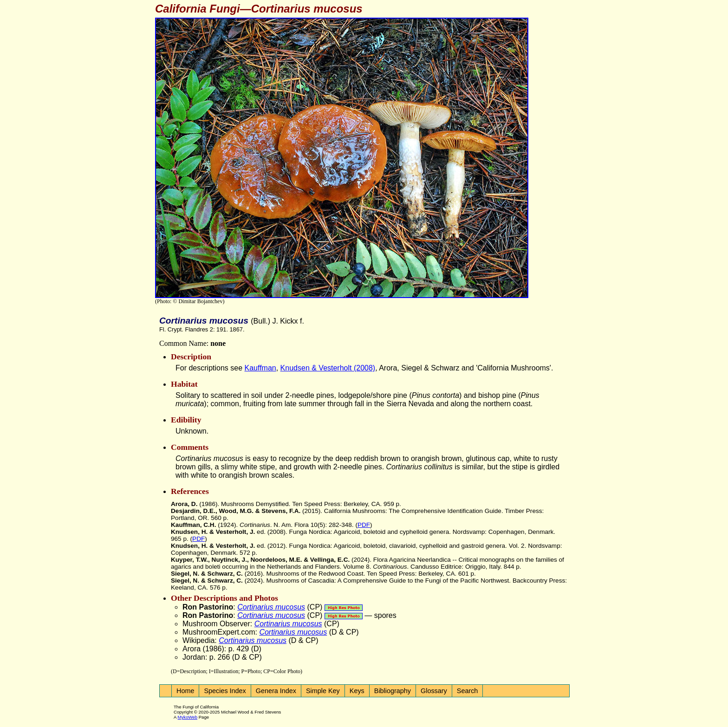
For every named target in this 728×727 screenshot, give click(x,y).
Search (468, 691)
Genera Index (276, 691)
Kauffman (260, 368)
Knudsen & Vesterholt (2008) (328, 368)
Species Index (225, 691)
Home (185, 691)
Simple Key (323, 691)
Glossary (434, 691)
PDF (364, 525)
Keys (357, 691)
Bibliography (393, 691)
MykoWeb (188, 717)
